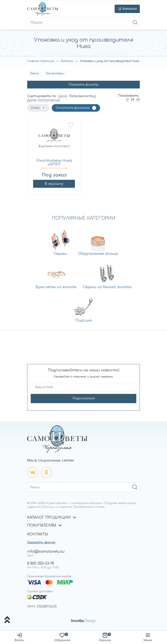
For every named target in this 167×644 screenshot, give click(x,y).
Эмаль (34, 73)
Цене (63, 96)
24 (132, 100)
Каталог (67, 61)
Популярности (81, 96)
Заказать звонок (41, 542)
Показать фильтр (83, 85)
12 (127, 100)
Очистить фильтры (73, 108)
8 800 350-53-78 (41, 563)
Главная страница (41, 61)
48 (138, 100)
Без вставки (55, 73)
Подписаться (84, 398)
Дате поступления (43, 100)
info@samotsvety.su (46, 552)
